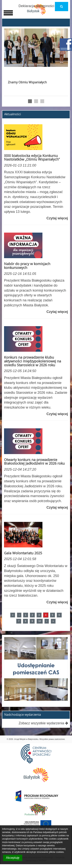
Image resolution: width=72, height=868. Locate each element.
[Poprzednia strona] (19, 615)
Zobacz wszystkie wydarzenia (43, 723)
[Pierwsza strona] (13, 615)
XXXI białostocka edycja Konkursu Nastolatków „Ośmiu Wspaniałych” (32, 158)
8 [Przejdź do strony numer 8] (25, 621)
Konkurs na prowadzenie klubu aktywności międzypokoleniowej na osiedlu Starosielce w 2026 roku (33, 361)
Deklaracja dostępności (36, 6)
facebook (66, 45)
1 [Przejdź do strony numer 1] (26, 615)
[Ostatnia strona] (53, 621)
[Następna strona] (47, 621)
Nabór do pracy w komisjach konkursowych (27, 266)
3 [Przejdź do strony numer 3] (39, 615)
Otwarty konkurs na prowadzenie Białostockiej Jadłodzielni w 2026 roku (34, 462)
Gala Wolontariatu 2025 (23, 553)
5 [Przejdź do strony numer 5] (53, 615)
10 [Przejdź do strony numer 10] (40, 621)
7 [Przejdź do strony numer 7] (19, 621)
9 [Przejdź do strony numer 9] (32, 621)
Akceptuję (13, 858)
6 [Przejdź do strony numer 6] (59, 615)
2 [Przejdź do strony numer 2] (32, 615)
